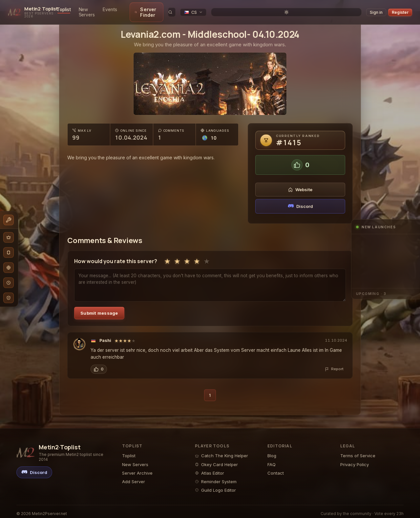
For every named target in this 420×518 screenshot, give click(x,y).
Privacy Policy (355, 459)
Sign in (376, 10)
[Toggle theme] (357, 10)
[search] (312, 10)
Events (142, 10)
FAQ (272, 459)
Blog (272, 450)
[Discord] (34, 467)
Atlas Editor (210, 468)
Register (400, 10)
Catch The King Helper (221, 450)
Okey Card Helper (216, 459)
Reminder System (216, 476)
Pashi (105, 335)
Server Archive (137, 468)
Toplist (85, 10)
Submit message (99, 308)
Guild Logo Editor (215, 485)
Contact (276, 468)
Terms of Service (358, 450)
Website (300, 184)
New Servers (114, 10)
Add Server (134, 476)
